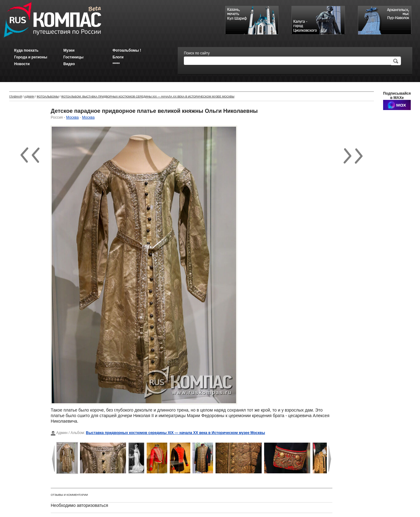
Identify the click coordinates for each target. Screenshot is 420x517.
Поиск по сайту (197, 53)
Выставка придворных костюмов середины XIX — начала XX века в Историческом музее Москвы (175, 433)
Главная (16, 97)
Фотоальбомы (48, 97)
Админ (29, 97)
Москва (72, 117)
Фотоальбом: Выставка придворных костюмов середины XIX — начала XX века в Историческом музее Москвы (148, 97)
